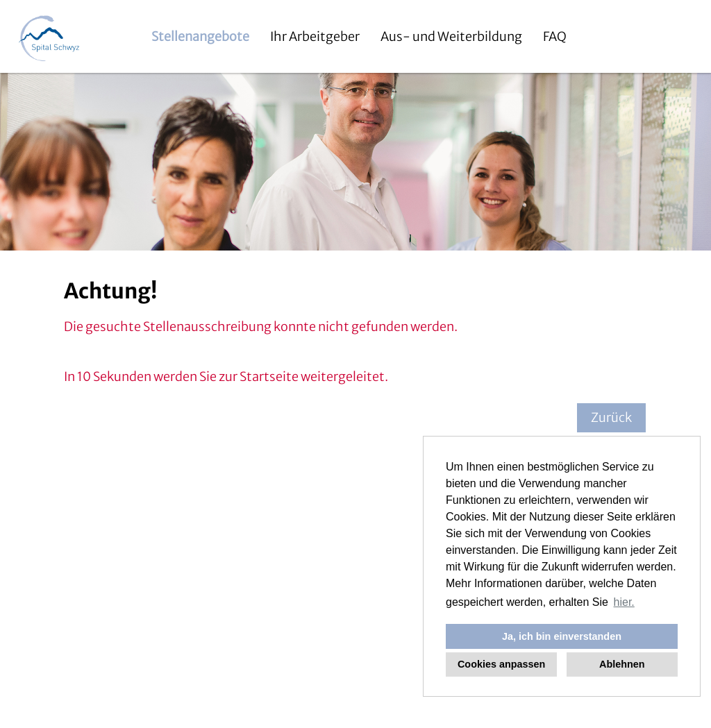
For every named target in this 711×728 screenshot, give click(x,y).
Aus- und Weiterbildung (451, 36)
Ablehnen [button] (622, 664)
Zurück (611, 417)
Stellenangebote (200, 36)
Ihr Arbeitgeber (315, 36)
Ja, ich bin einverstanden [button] (562, 636)
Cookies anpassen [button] (501, 664)
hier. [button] (624, 602)
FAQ (555, 36)
